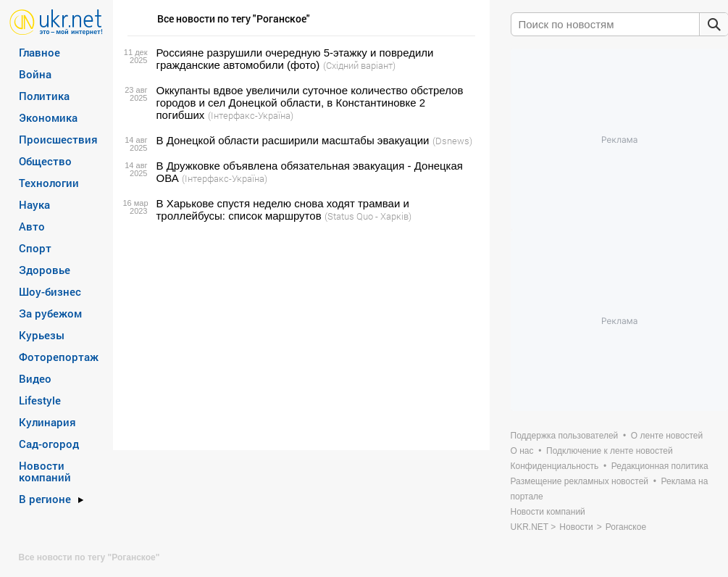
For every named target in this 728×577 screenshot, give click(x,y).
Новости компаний (45, 471)
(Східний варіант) (359, 65)
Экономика (48, 117)
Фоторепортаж (59, 357)
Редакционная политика (660, 466)
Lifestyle (40, 400)
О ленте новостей (667, 436)
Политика (44, 96)
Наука (34, 204)
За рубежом (50, 313)
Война (35, 74)
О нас (522, 451)
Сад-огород (49, 444)
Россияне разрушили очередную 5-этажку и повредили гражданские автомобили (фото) (295, 59)
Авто (32, 226)
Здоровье (45, 270)
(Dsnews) (452, 141)
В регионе (45, 499)
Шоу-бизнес (50, 291)
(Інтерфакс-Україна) (251, 115)
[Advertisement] (299, 336)
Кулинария (47, 422)
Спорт (35, 248)
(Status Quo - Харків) (368, 216)
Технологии (49, 183)
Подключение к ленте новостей (610, 451)
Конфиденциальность (555, 466)
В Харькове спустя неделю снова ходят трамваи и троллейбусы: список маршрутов (283, 209)
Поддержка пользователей (565, 436)
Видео (35, 378)
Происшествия (58, 139)
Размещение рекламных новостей (580, 481)
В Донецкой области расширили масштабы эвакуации (293, 140)
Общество (45, 161)
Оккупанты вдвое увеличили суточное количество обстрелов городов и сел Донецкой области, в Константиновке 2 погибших (310, 103)
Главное (39, 52)
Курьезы (42, 335)
